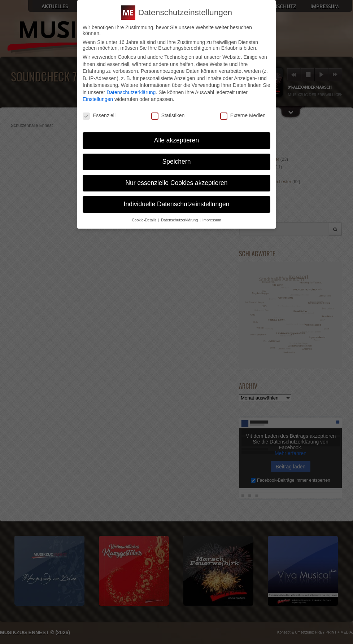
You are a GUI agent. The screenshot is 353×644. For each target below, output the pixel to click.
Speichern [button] (177, 162)
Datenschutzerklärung (131, 92)
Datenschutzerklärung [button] (180, 220)
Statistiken (168, 115)
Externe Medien (243, 115)
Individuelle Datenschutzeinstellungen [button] (177, 204)
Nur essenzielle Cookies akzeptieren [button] (176, 183)
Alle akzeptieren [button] (177, 140)
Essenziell (99, 115)
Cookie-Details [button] (145, 220)
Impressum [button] (212, 220)
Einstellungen (98, 99)
